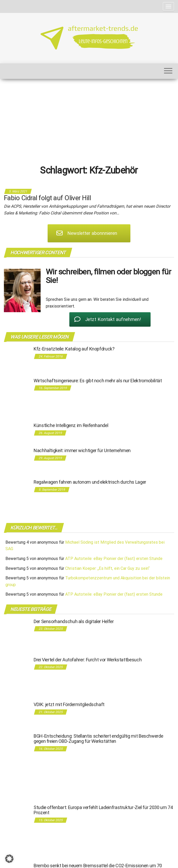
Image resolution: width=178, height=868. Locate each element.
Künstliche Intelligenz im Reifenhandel (71, 425)
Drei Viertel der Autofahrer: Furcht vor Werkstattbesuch (88, 660)
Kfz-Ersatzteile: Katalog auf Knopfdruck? (74, 349)
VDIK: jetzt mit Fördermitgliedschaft (69, 704)
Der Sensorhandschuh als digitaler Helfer (74, 621)
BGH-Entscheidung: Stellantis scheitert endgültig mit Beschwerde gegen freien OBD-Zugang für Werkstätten (98, 739)
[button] (9, 859)
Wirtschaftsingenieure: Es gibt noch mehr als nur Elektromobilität (98, 381)
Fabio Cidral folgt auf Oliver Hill (47, 198)
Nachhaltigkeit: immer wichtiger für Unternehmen (82, 450)
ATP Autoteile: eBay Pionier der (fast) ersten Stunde (114, 559)
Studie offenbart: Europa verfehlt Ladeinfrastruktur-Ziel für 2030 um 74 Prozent (103, 810)
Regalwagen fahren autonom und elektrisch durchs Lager (90, 482)
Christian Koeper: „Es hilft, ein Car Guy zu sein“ (107, 568)
